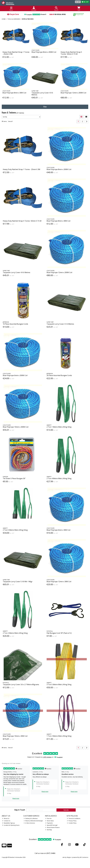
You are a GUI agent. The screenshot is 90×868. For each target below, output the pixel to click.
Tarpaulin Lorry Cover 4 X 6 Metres (42, 94)
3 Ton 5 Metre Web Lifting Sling (59, 684)
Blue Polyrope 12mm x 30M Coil (59, 582)
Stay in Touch (20, 810)
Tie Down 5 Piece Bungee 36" (14, 478)
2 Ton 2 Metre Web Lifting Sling (15, 633)
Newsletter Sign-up (8, 823)
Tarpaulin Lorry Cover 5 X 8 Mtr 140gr (18, 582)
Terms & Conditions (74, 818)
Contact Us (6, 821)
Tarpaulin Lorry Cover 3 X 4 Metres (60, 324)
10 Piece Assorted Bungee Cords (15, 324)
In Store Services (29, 823)
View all (10, 121)
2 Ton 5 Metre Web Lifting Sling (15, 530)
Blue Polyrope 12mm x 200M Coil (73, 93)
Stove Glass (50, 821)
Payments (49, 823)
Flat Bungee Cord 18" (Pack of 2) (59, 633)
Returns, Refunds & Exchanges (33, 821)
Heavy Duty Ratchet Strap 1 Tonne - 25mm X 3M (16, 53)
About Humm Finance (52, 827)
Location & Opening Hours (11, 825)
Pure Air (48, 818)
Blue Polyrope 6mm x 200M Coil (15, 375)
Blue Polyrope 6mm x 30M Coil (58, 530)
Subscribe (66, 810)
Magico (69, 857)
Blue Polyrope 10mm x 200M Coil (16, 427)
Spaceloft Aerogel (51, 825)
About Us (6, 818)
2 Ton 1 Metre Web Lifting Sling (59, 427)
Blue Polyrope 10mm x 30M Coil (15, 736)
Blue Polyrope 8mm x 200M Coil (44, 52)
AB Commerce (84, 857)
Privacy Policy (72, 821)
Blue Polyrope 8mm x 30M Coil (14, 93)
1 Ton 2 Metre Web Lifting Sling (59, 736)
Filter (45, 107)
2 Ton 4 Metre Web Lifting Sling (59, 478)
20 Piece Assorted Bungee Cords (59, 375)
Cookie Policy (72, 823)
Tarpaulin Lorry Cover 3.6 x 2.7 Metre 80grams (21, 684)
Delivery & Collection (31, 818)
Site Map (49, 830)
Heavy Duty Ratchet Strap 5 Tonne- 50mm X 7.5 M (71, 53)
